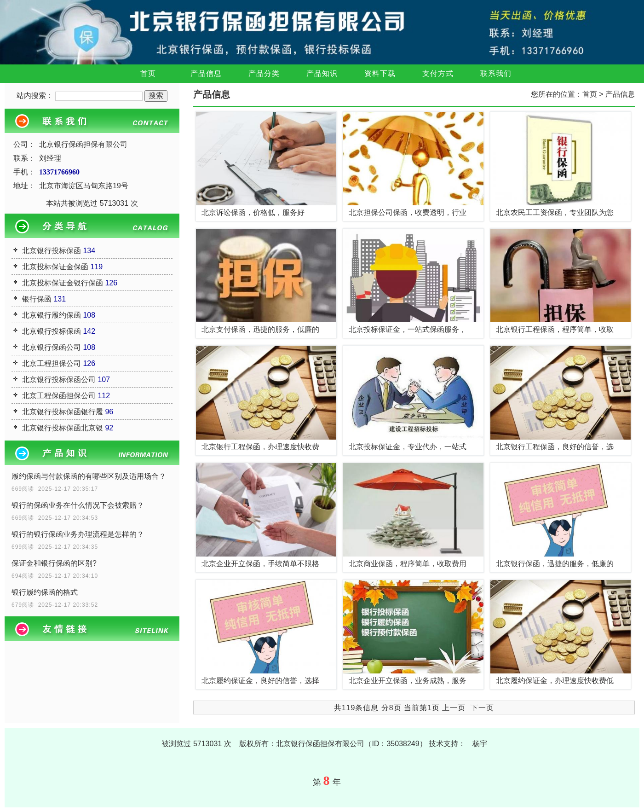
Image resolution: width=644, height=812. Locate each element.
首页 (148, 73)
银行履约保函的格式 (45, 592)
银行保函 (37, 299)
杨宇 (480, 744)
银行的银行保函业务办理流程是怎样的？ (78, 534)
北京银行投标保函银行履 (63, 412)
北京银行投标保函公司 (59, 380)
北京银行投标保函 (52, 251)
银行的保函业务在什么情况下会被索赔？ (78, 505)
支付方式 (438, 73)
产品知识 (322, 73)
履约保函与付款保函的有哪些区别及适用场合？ (89, 476)
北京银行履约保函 (52, 315)
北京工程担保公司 (52, 363)
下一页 (482, 708)
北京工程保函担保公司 (59, 396)
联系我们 (496, 73)
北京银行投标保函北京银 (63, 428)
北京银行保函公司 (52, 347)
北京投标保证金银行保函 (63, 283)
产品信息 (206, 73)
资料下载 (380, 73)
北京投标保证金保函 (55, 267)
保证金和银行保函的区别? (54, 563)
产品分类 (264, 73)
